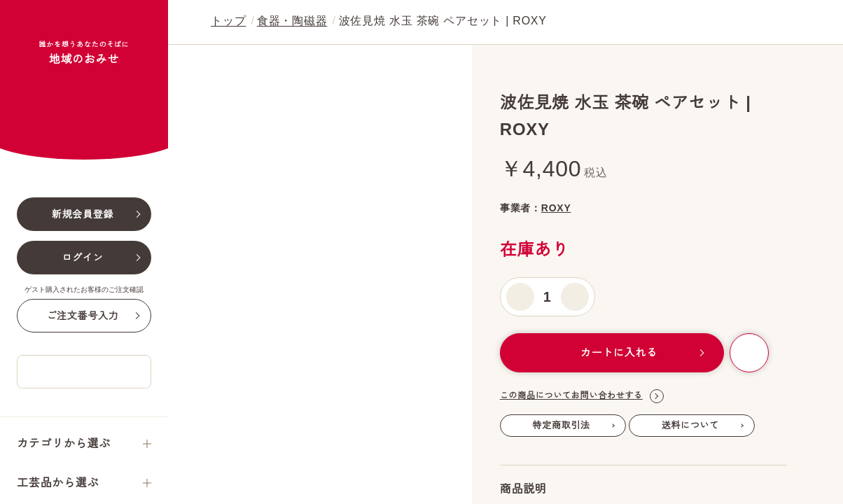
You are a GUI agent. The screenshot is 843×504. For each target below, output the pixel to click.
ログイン (83, 332)
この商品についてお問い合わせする (582, 488)
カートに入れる (611, 444)
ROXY (592, 208)
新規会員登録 (83, 288)
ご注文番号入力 (82, 390)
